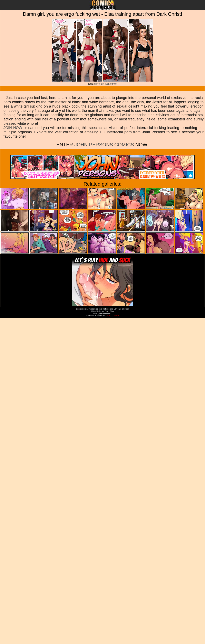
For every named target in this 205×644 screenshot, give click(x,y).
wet (115, 84)
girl (103, 84)
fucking (109, 84)
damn (97, 84)
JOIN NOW (13, 128)
